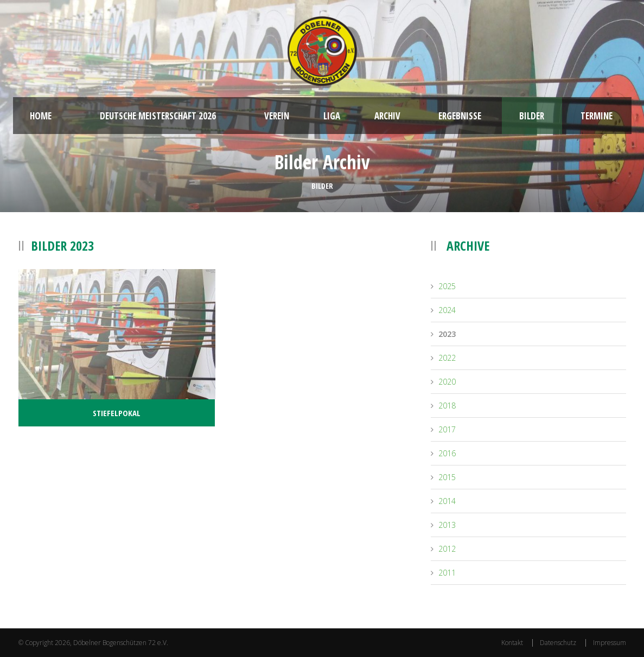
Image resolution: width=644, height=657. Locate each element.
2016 (447, 453)
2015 (447, 477)
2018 (447, 406)
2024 (447, 310)
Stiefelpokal (117, 413)
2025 (447, 286)
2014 (447, 501)
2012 (447, 549)
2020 (447, 382)
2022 (447, 358)
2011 (447, 573)
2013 (447, 525)
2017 (447, 429)
